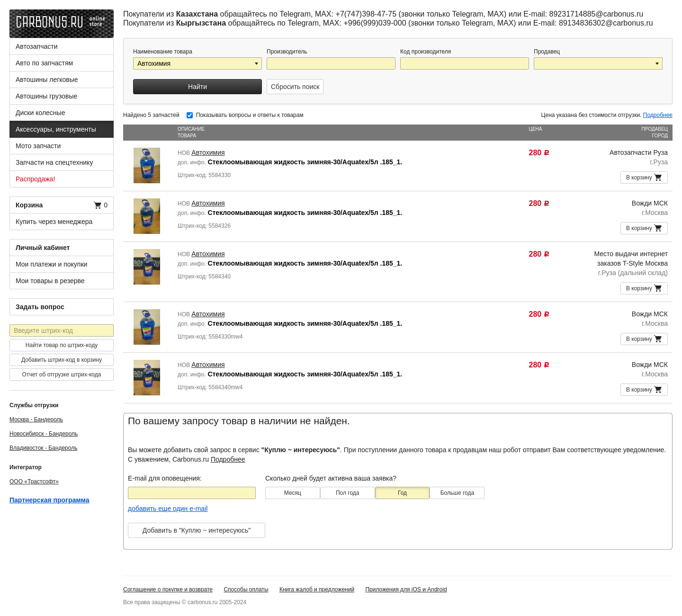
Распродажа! (36, 179)
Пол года (348, 493)
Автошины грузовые (46, 96)
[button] (257, 63)
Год (402, 493)
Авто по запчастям (44, 63)
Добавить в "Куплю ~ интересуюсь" (197, 530)
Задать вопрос (40, 307)
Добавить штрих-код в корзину (62, 360)
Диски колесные (40, 113)
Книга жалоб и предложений (317, 589)
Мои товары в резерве (50, 281)
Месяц (293, 493)
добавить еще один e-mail (168, 509)
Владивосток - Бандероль (43, 448)
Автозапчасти (36, 46)
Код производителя (426, 52)
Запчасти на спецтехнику (54, 162)
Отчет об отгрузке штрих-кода (62, 375)
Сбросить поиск (295, 87)
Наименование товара (163, 52)
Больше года (457, 493)
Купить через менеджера (54, 222)
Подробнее (658, 115)
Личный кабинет (43, 248)
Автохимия (208, 152)
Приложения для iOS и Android (406, 589)
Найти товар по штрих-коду (62, 345)
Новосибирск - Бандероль (44, 434)
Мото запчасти (38, 146)
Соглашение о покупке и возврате (168, 589)
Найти (197, 87)
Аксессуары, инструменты (56, 129)
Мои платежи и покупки (51, 264)
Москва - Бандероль (36, 420)
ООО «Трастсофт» (34, 482)
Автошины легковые (47, 80)
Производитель (287, 52)
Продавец (547, 52)
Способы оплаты (246, 589)
